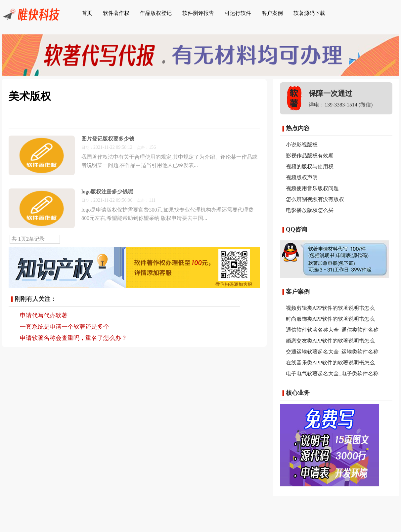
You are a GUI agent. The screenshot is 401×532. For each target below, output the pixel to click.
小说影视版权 (302, 145)
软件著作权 (116, 13)
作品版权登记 (156, 13)
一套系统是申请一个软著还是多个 (65, 327)
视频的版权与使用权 (310, 166)
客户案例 (272, 13)
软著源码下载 (309, 13)
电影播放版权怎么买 (310, 210)
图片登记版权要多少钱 (108, 139)
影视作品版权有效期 (310, 156)
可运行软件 (238, 13)
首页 (87, 13)
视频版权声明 (302, 177)
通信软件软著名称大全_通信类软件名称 (332, 330)
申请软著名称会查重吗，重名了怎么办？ (73, 338)
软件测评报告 (198, 13)
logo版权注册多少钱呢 (107, 192)
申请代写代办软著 (44, 315)
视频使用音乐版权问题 (312, 188)
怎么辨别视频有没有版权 (315, 199)
